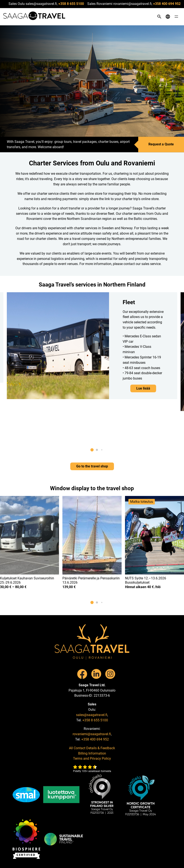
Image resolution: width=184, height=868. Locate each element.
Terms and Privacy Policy (92, 758)
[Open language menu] (168, 17)
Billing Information (92, 753)
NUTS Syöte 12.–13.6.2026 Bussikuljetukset (146, 580)
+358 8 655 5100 (71, 4)
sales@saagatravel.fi (92, 715)
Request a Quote (161, 144)
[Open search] (159, 17)
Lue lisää (143, 388)
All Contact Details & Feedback (92, 748)
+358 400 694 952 (167, 4)
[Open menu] (176, 17)
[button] (92, 450)
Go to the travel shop (92, 466)
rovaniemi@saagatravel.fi (92, 734)
